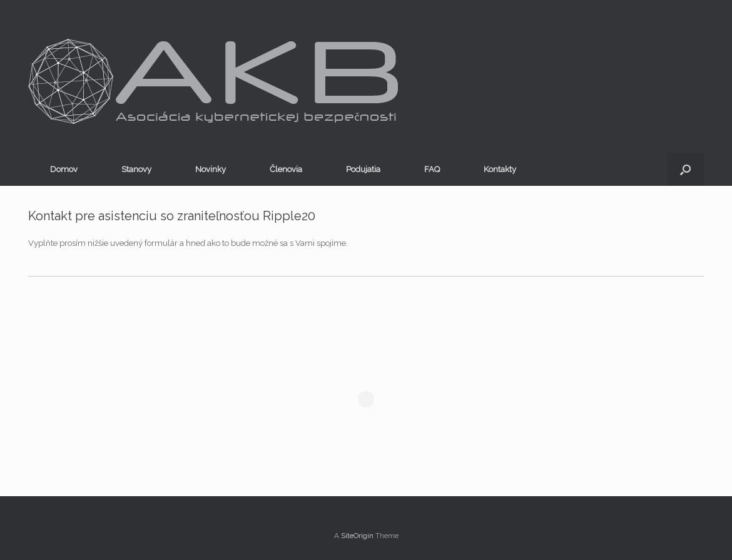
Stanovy (136, 169)
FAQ (432, 169)
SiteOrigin (357, 536)
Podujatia (363, 169)
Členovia (286, 169)
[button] (685, 169)
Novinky (211, 169)
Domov (64, 169)
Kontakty (500, 169)
